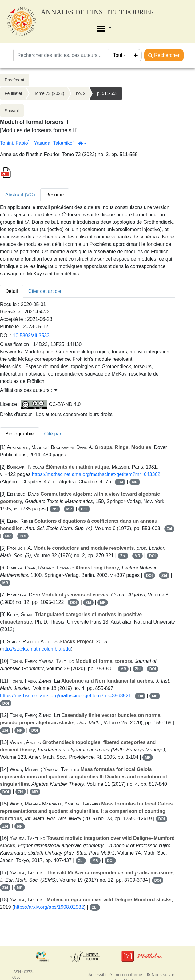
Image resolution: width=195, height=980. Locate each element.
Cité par (53, 434)
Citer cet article (45, 291)
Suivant (12, 111)
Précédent (14, 80)
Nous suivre (161, 975)
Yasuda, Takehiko (53, 143)
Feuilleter (14, 93)
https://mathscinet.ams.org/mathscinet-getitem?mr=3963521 (66, 696)
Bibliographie (20, 434)
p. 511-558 (107, 93)
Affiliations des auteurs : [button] (29, 390)
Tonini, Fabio (14, 143)
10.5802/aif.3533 (31, 335)
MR (135, 482)
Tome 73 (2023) (49, 93)
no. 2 (81, 93)
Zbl (120, 482)
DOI (84, 509)
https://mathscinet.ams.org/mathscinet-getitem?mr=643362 (96, 474)
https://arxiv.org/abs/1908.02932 (49, 907)
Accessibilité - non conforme (115, 975)
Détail (12, 291)
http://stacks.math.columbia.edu (36, 649)
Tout (118, 55)
